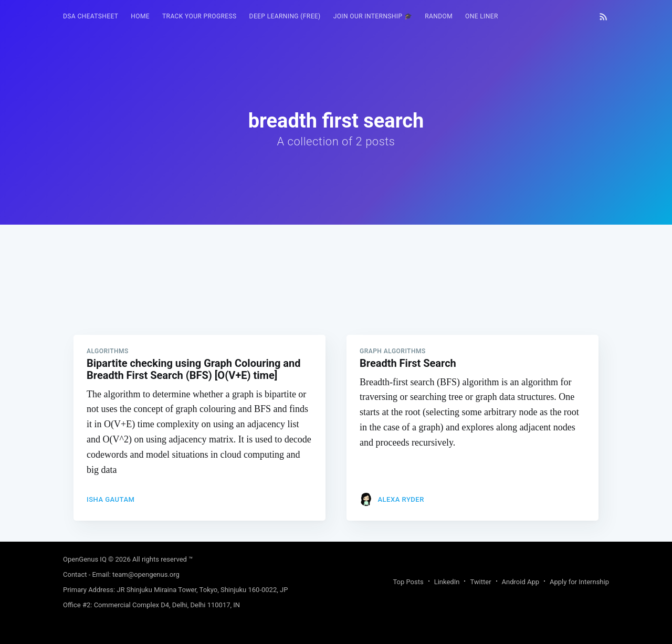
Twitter (480, 582)
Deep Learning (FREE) (285, 16)
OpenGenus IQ (85, 559)
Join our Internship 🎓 (373, 16)
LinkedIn (447, 582)
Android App (521, 582)
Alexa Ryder (401, 499)
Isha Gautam (111, 499)
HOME (140, 16)
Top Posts (408, 582)
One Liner (482, 16)
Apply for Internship (579, 582)
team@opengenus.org (146, 574)
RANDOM (439, 16)
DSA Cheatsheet (91, 16)
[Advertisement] (336, 298)
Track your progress (199, 16)
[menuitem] (91, 17)
